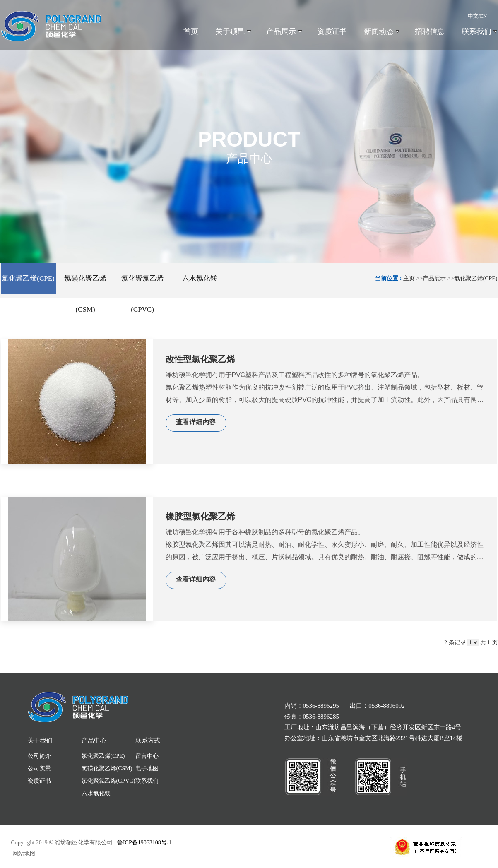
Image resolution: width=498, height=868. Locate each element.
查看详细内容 (196, 422)
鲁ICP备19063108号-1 (144, 843)
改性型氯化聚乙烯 (200, 359)
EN (483, 16)
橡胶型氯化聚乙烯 (200, 517)
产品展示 (434, 278)
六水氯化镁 (96, 793)
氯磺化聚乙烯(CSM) (107, 768)
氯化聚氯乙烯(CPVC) (108, 781)
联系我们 (147, 781)
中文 (473, 16)
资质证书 (39, 781)
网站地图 (24, 854)
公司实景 (39, 768)
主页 (409, 278)
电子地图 (147, 768)
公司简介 (39, 756)
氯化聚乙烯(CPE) (476, 278)
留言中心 (147, 756)
